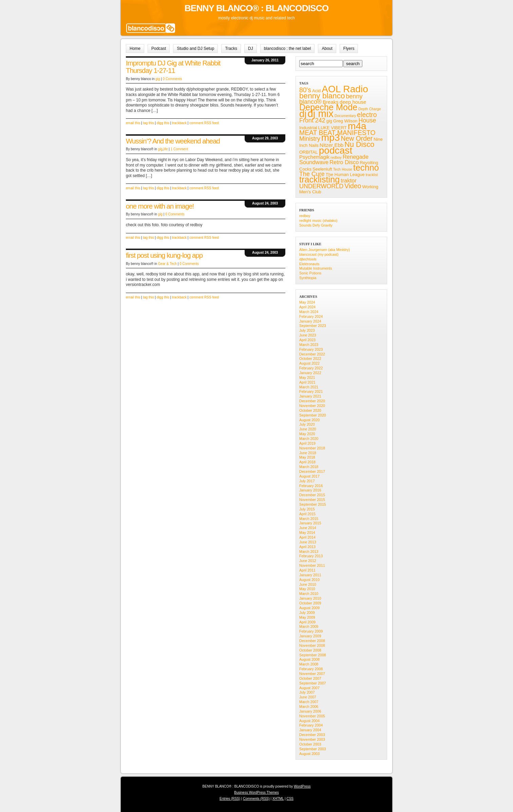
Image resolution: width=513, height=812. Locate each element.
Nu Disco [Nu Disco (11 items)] (359, 144)
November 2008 (312, 645)
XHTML (278, 799)
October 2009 (310, 603)
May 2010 (307, 589)
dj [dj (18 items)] (303, 114)
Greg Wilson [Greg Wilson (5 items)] (345, 121)
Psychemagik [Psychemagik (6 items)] (314, 157)
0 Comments (173, 79)
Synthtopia (308, 278)
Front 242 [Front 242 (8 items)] (312, 120)
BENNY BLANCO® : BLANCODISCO (256, 8)
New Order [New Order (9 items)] (357, 138)
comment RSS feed (204, 123)
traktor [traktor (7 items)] (349, 180)
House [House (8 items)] (367, 120)
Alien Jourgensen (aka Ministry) (325, 250)
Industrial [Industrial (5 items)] (308, 128)
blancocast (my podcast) (319, 254)
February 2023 (311, 349)
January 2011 (310, 575)
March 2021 (309, 387)
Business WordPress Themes (256, 792)
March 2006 (309, 707)
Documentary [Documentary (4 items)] (345, 116)
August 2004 (309, 721)
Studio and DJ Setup (195, 49)
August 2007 (309, 688)
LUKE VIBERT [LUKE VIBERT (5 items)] (332, 128)
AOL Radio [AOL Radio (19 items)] (345, 89)
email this (133, 123)
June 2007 (308, 697)
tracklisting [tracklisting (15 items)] (319, 179)
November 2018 (312, 448)
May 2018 (307, 457)
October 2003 (310, 744)
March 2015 (309, 519)
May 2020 (307, 434)
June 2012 (308, 561)
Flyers (349, 49)
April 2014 (307, 537)
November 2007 (312, 674)
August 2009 (309, 608)
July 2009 (307, 613)
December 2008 (312, 641)
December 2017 (312, 471)
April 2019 (307, 443)
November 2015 (312, 500)
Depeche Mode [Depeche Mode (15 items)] (328, 107)
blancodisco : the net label (288, 49)
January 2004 (310, 730)
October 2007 (310, 678)
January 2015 (310, 523)
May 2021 (307, 378)
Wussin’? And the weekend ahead (173, 141)
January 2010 (310, 598)
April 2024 (307, 307)
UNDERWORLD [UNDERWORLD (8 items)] (321, 186)
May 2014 (307, 533)
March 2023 (309, 345)
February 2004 (311, 725)
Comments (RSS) (256, 799)
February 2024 (311, 316)
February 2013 (311, 556)
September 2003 (313, 749)
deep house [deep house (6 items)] (353, 102)
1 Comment (179, 149)
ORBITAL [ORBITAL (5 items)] (309, 152)
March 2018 (309, 467)
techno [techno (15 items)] (366, 168)
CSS (290, 799)
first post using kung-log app (164, 255)
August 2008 (309, 659)
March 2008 (309, 664)
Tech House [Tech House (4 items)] (343, 169)
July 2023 (307, 330)
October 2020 (310, 410)
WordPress (302, 786)
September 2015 (313, 504)
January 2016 (310, 490)
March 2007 (309, 702)
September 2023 (313, 326)
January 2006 (310, 711)
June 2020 (308, 429)
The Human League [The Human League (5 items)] (345, 175)
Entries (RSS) (230, 799)
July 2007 (307, 692)
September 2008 (313, 655)
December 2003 (312, 735)
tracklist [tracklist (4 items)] (372, 175)
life (166, 149)
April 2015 (307, 514)
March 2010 (309, 594)
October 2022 (310, 359)
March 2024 (309, 312)
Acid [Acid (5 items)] (316, 91)
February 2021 (311, 391)
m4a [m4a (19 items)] (357, 126)
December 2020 (312, 401)
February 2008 (311, 669)
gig (158, 79)
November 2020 (312, 406)
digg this (163, 123)
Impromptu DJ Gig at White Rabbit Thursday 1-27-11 (173, 67)
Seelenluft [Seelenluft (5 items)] (322, 169)
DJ (251, 49)
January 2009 (310, 636)
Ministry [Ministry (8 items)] (310, 139)
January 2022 (310, 373)
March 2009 (309, 626)
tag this (148, 123)
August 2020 (309, 420)
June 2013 (308, 542)
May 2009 (307, 617)
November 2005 (312, 716)
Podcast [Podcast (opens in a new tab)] (159, 49)
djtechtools (308, 259)
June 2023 (308, 335)
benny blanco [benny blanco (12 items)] (322, 96)
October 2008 (310, 650)
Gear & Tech (167, 264)
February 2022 (311, 368)
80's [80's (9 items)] (305, 90)
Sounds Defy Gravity (316, 225)
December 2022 (312, 354)
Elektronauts (309, 264)
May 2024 (307, 302)
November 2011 (312, 565)
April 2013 (307, 547)
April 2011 (307, 570)
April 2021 (307, 382)
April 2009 (307, 622)
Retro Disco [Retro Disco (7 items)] (344, 162)
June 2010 (308, 584)
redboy (305, 216)
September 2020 (313, 415)
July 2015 (307, 509)
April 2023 (307, 340)
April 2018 (307, 462)
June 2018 (308, 453)
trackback (179, 123)
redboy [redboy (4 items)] (336, 157)
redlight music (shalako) (318, 220)
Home (135, 49)
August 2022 (309, 363)
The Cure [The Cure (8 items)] (312, 174)
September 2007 (313, 683)
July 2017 (307, 481)
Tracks (231, 49)
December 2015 (312, 495)
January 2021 (310, 396)
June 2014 (308, 528)
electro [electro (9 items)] (367, 115)
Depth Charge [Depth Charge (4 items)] (369, 109)
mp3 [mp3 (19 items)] (331, 138)
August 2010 (309, 580)
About (327, 49)
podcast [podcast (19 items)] (336, 150)
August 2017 (309, 476)
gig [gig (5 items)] (329, 121)
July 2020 (307, 424)
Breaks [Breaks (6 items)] (331, 102)
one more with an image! (160, 206)
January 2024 (310, 321)
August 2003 (309, 754)
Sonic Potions (310, 273)
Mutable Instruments (316, 268)
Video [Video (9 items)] (353, 186)
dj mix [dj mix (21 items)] (320, 113)
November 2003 (312, 739)
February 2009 (311, 631)
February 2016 (311, 486)
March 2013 (309, 552)
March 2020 (309, 439)
